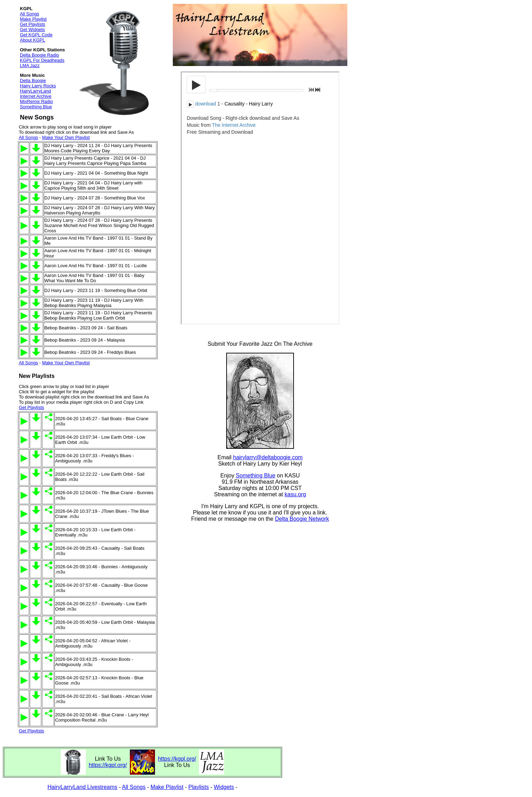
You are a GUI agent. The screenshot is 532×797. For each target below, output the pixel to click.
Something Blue (36, 107)
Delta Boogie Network (302, 519)
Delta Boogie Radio (39, 55)
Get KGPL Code (36, 35)
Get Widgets (32, 30)
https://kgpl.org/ (108, 765)
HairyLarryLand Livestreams (82, 787)
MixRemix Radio (36, 101)
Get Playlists (32, 24)
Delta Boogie (33, 81)
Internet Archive (36, 96)
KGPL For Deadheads (42, 60)
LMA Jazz (30, 65)
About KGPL (32, 40)
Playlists (199, 787)
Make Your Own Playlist (66, 137)
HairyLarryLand (35, 91)
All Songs (29, 14)
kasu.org (295, 494)
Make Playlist (33, 19)
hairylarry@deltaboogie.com (268, 457)
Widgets (224, 787)
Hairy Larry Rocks (38, 86)
